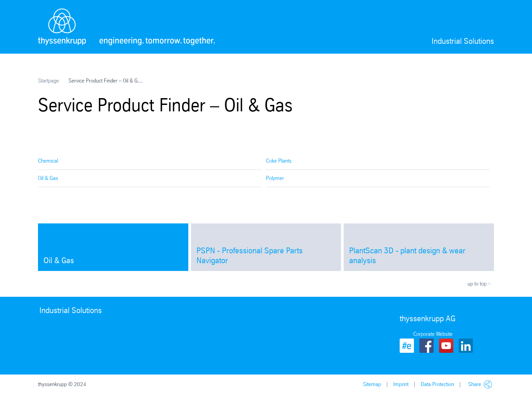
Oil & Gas (48, 178)
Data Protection (437, 384)
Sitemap (372, 384)
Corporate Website (433, 334)
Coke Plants (279, 161)
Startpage (49, 81)
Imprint (401, 384)
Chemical (48, 161)
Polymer (275, 178)
